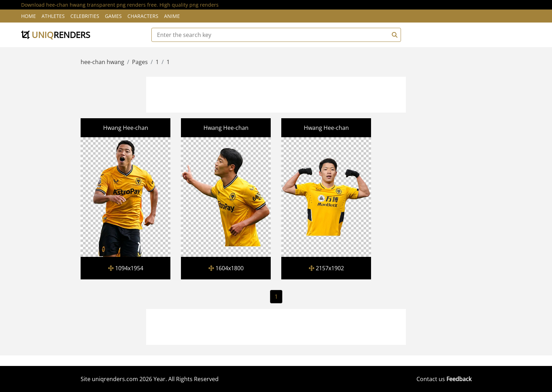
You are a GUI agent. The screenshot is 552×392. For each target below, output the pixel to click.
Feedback (459, 379)
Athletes (53, 16)
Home (29, 16)
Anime (172, 16)
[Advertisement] (276, 94)
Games (113, 16)
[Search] (394, 35)
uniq (56, 35)
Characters (143, 16)
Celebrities (85, 16)
